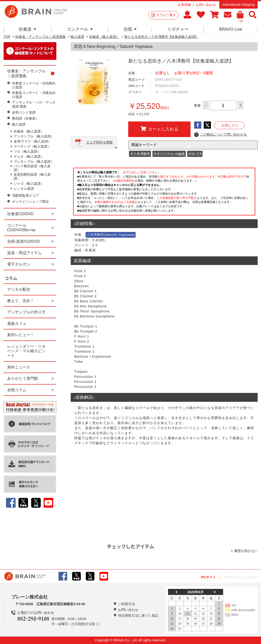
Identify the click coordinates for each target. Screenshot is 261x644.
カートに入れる (159, 129)
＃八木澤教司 (140, 154)
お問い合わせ (206, 5)
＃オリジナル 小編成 (169, 154)
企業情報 (184, 5)
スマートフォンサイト (241, 577)
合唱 (130, 29)
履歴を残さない (246, 551)
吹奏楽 (27, 29)
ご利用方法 (127, 604)
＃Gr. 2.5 (195, 154)
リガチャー (178, 29)
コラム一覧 (166, 15)
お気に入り (230, 125)
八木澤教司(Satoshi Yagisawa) (111, 235)
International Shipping (238, 5)
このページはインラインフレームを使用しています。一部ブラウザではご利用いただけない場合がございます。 (164, 193)
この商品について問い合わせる (221, 135)
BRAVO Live (231, 29)
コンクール (80, 29)
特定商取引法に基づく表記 (138, 615)
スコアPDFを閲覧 (99, 142)
